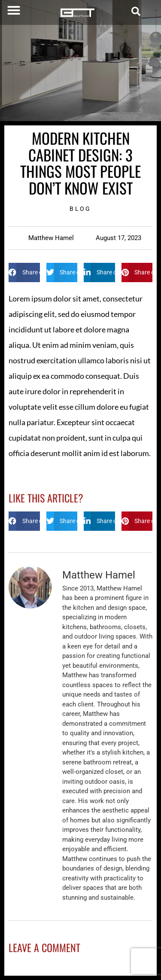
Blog (80, 209)
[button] (14, 10)
